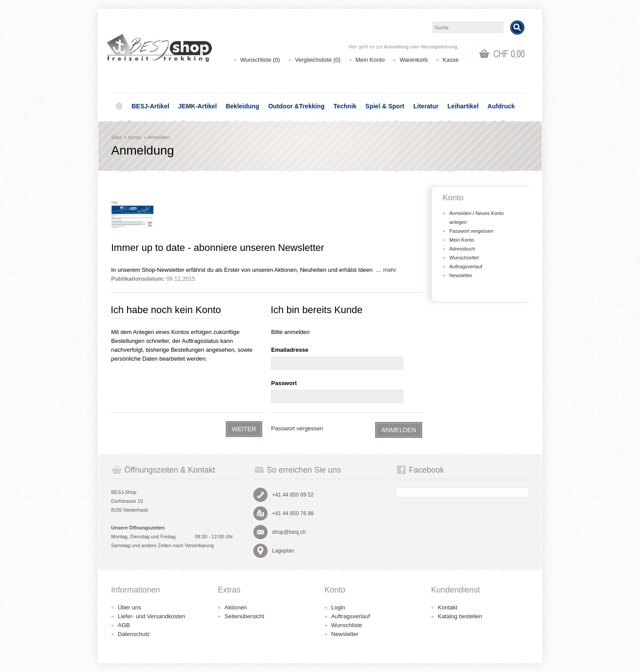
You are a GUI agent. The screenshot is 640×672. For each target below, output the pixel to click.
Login (338, 607)
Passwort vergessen (297, 428)
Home (119, 106)
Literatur (426, 106)
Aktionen (236, 607)
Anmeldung (396, 47)
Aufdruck (501, 106)
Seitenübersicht (244, 616)
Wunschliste (347, 625)
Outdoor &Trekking (296, 106)
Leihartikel (463, 106)
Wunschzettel (464, 258)
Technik (345, 106)
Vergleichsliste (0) (318, 60)
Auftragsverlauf (466, 266)
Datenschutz (134, 634)
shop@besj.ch (289, 532)
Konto (135, 137)
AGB (124, 625)
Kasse (451, 60)
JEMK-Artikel (198, 106)
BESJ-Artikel (150, 106)
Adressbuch (462, 249)
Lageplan (283, 551)
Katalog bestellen (460, 616)
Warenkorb (414, 60)
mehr (390, 270)
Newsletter (461, 275)
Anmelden (159, 137)
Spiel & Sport (385, 106)
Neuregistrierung (439, 47)
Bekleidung (242, 106)
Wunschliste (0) (260, 60)
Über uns (130, 607)
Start (116, 137)
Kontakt (448, 607)
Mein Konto (370, 60)
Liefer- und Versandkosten (152, 616)
